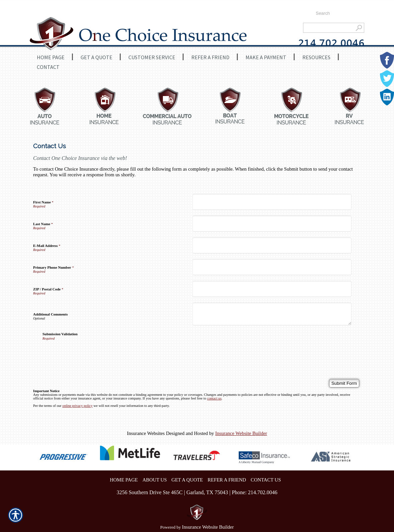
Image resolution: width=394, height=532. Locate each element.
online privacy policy (77, 406)
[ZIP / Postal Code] (272, 289)
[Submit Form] (344, 383)
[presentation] (93, 353)
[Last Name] (272, 224)
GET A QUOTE (187, 480)
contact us (214, 398)
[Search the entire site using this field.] (337, 13)
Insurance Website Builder (241, 433)
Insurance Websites (146, 433)
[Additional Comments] (272, 314)
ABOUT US (155, 480)
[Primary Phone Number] (272, 267)
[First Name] (272, 202)
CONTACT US (266, 480)
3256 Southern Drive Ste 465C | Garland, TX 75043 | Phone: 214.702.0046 (197, 492)
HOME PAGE (124, 480)
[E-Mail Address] (272, 245)
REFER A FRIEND (227, 480)
